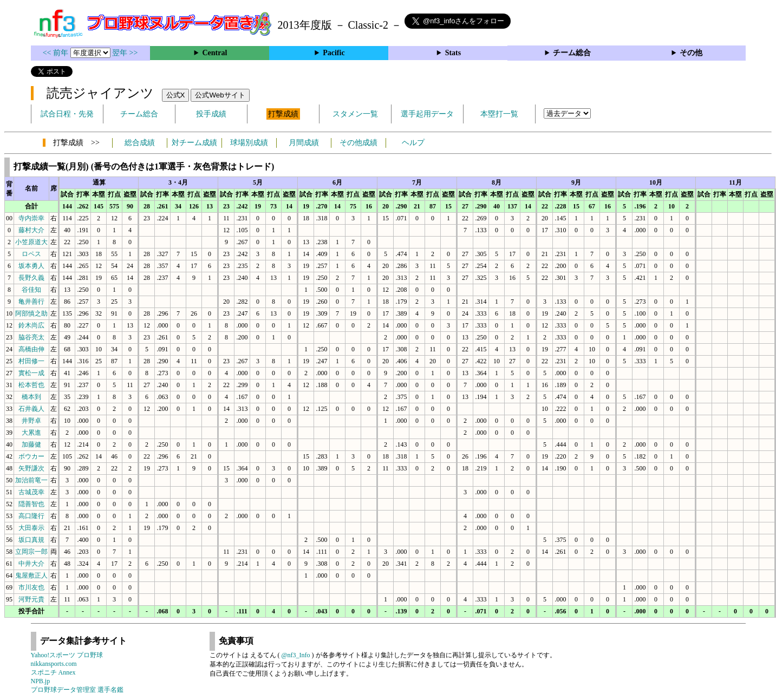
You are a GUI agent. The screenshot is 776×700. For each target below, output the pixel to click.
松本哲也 (31, 385)
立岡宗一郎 (31, 552)
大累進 (31, 433)
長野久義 (31, 278)
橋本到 (31, 397)
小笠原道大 (31, 242)
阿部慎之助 (31, 313)
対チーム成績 (194, 143)
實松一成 (31, 373)
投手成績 (211, 114)
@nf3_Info (296, 655)
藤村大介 (31, 230)
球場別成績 (249, 143)
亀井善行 (31, 302)
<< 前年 (57, 53)
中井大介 (31, 564)
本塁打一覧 (499, 114)
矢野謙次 (31, 468)
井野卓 (31, 421)
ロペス (31, 254)
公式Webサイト (220, 95)
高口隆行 (31, 516)
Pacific (334, 53)
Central (214, 53)
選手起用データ (427, 114)
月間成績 (304, 143)
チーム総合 (572, 53)
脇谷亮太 (31, 337)
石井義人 (31, 409)
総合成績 (140, 143)
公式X (176, 95)
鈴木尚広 (31, 325)
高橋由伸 (31, 349)
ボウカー (31, 456)
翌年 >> (125, 53)
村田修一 (31, 361)
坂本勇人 (31, 266)
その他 (691, 53)
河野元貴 (31, 599)
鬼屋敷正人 (31, 575)
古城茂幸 (31, 492)
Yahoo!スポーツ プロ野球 (67, 655)
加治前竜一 (31, 480)
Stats (453, 53)
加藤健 (31, 444)
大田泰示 (31, 528)
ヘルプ (413, 143)
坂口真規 (31, 540)
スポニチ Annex (53, 672)
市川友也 (31, 587)
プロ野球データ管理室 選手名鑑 (77, 690)
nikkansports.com (54, 664)
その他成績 (358, 143)
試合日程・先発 (67, 114)
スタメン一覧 (355, 114)
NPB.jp (41, 681)
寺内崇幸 (31, 218)
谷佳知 (31, 290)
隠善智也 (31, 504)
